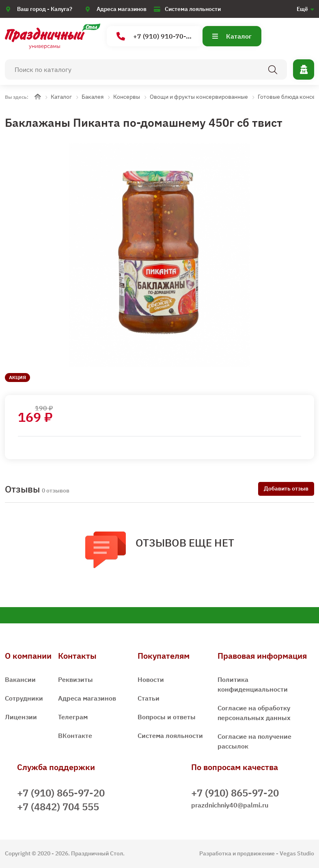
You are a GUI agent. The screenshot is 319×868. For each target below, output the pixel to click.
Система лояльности (193, 9)
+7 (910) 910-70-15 (155, 36)
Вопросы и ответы (167, 717)
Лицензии (21, 717)
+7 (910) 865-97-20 (61, 793)
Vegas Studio (297, 853)
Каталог (232, 36)
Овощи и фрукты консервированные (199, 97)
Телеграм (73, 717)
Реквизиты (75, 679)
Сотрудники (24, 698)
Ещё (302, 9)
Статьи (149, 698)
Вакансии (20, 679)
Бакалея (93, 97)
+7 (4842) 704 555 (58, 807)
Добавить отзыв (286, 488)
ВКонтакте (75, 736)
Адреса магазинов (122, 9)
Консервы (127, 97)
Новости (151, 679)
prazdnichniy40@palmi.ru (230, 805)
